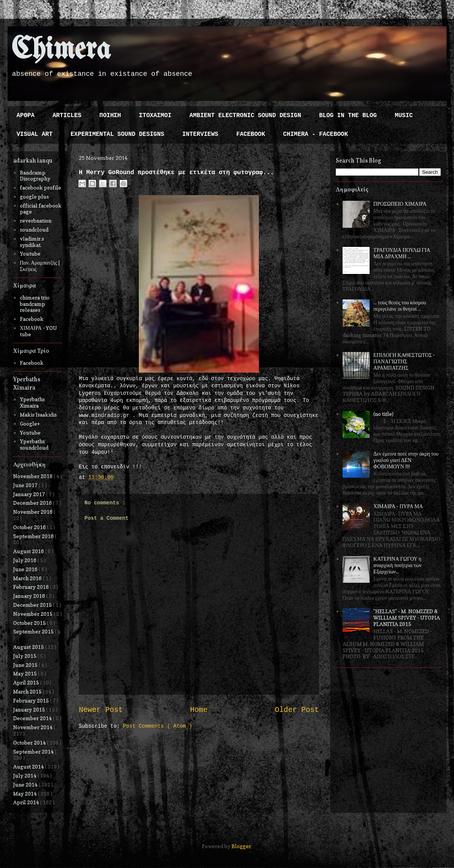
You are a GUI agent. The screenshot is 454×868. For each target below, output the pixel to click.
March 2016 (28, 578)
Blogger (241, 846)
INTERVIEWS (200, 134)
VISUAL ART (35, 134)
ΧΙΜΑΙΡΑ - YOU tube (39, 331)
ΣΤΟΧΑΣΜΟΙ (155, 116)
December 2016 (33, 503)
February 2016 (32, 587)
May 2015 (26, 673)
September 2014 (34, 751)
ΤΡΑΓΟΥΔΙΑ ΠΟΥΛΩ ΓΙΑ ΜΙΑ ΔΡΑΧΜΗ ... (402, 253)
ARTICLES (67, 116)
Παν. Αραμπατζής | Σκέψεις (40, 266)
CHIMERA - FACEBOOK (315, 134)
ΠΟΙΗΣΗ (110, 116)
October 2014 (30, 742)
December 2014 (33, 718)
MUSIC (404, 116)
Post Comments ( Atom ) (158, 726)
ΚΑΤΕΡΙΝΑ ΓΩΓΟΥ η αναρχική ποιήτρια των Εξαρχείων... (397, 565)
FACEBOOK (251, 134)
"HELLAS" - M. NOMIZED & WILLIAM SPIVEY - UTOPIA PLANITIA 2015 (407, 618)
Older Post (297, 710)
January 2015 (30, 709)
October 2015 (30, 623)
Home (199, 710)
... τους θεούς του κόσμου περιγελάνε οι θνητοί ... (400, 305)
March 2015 (28, 691)
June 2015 (26, 665)
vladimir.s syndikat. (32, 242)
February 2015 (32, 700)
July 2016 (25, 560)
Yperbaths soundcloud (34, 444)
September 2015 (34, 631)
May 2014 (26, 794)
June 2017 (26, 485)
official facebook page (41, 209)
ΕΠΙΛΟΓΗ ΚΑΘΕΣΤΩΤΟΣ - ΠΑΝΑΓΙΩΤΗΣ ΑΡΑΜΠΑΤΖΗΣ (404, 361)
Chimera (61, 50)
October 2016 (30, 527)
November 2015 (33, 614)
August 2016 (29, 551)
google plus (34, 196)
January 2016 (30, 596)
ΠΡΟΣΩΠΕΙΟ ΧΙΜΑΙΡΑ (400, 204)
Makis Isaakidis (38, 414)
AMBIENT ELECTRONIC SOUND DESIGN (245, 116)
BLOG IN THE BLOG (348, 116)
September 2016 (34, 536)
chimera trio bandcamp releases (35, 304)
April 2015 (27, 682)
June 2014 (26, 785)
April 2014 (27, 802)
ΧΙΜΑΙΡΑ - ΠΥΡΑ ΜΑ (398, 506)
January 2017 (30, 494)
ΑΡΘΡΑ (26, 116)
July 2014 (25, 775)
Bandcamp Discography (35, 176)
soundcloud (34, 229)
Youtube (30, 253)
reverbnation (36, 220)
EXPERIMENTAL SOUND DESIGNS (117, 134)
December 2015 (33, 605)
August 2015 (29, 647)
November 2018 (33, 476)
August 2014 (29, 766)
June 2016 (26, 569)
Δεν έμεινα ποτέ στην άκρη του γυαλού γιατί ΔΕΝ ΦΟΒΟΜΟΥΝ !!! (406, 460)
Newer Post (101, 710)
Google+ (30, 423)
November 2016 (33, 512)
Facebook (32, 319)
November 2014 (33, 727)
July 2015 (25, 656)
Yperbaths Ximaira (32, 402)
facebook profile (41, 187)
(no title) (383, 414)
